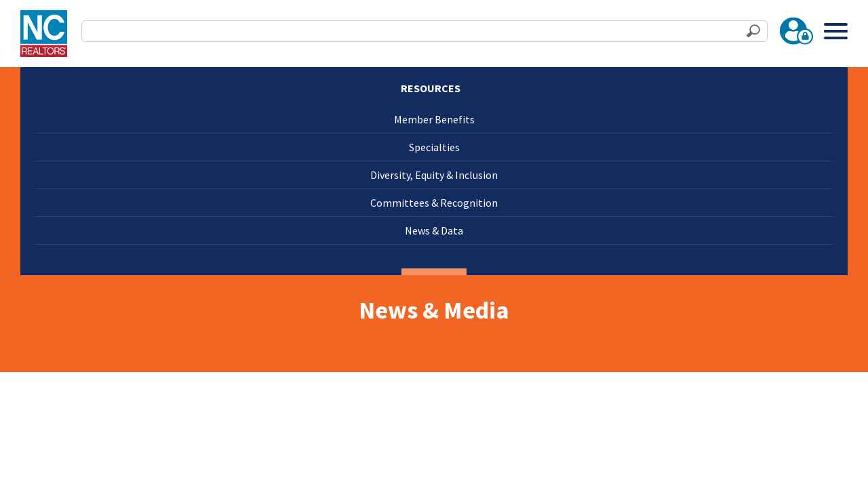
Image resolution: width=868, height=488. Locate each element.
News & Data (434, 230)
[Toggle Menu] (836, 31)
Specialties (434, 147)
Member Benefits (434, 119)
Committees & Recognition (434, 203)
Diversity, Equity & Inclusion (434, 175)
